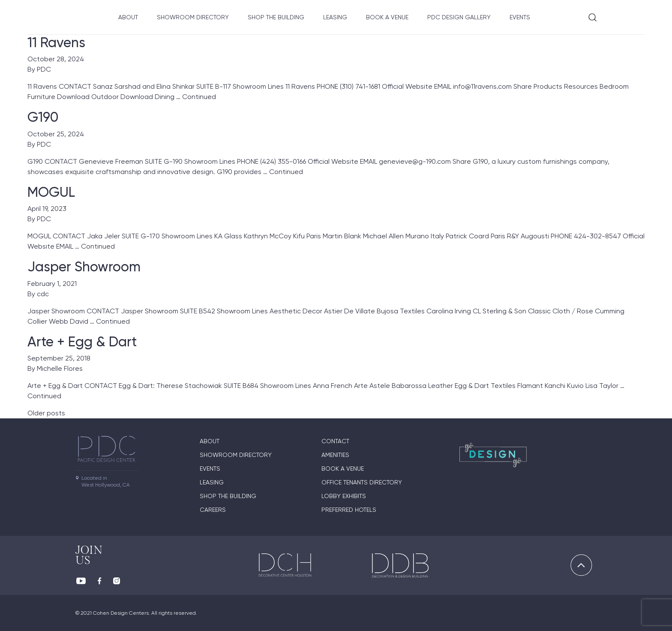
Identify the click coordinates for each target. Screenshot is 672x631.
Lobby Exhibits (344, 496)
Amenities (335, 455)
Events (520, 17)
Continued (199, 97)
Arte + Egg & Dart (82, 342)
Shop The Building (276, 17)
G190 (43, 117)
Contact (335, 441)
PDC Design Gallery (459, 17)
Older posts (46, 413)
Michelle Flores (60, 368)
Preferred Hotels (349, 510)
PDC (44, 69)
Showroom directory (193, 17)
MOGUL (51, 192)
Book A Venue (387, 17)
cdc (43, 294)
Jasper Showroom (84, 267)
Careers (213, 510)
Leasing (335, 17)
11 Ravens (56, 42)
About (128, 17)
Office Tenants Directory (362, 482)
